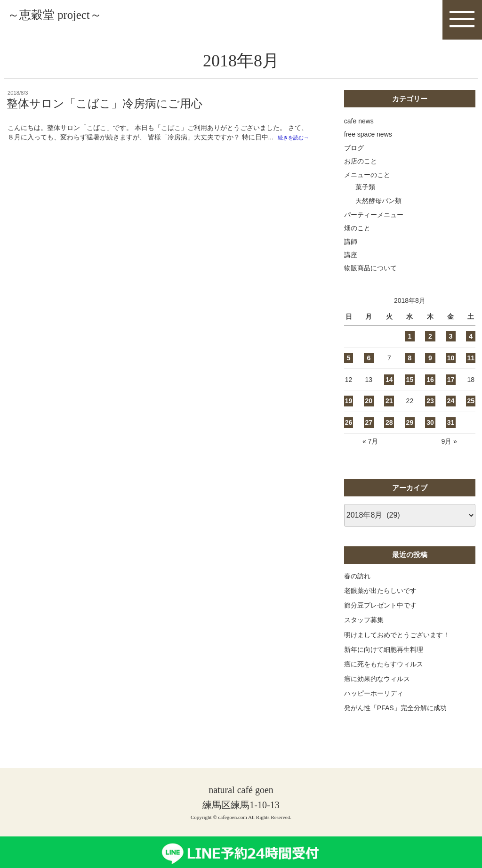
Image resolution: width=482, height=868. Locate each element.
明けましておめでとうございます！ (397, 644)
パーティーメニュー (374, 224)
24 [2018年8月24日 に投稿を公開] (451, 410)
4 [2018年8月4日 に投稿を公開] (471, 346)
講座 (351, 264)
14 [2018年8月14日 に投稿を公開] (389, 389)
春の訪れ (357, 585)
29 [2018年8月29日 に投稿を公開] (410, 432)
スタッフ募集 (364, 629)
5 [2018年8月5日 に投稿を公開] (349, 367)
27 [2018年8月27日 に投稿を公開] (369, 432)
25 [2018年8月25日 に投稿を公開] (471, 410)
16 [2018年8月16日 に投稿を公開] (430, 389)
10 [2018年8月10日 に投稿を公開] (451, 367)
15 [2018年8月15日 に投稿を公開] (410, 389)
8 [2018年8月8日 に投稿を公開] (410, 367)
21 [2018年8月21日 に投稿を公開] (389, 410)
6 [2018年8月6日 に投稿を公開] (369, 367)
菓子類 (365, 196)
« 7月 (370, 451)
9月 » (449, 451)
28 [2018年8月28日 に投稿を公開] (389, 432)
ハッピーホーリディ (374, 703)
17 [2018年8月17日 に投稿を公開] (451, 389)
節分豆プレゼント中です (380, 615)
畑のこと (357, 237)
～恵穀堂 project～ (83, 20)
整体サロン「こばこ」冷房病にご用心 (104, 113)
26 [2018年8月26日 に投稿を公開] (349, 432)
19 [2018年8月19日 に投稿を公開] (349, 410)
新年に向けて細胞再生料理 (384, 658)
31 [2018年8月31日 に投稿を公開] (451, 432)
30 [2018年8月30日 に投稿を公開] (430, 432)
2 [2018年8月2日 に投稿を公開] (430, 346)
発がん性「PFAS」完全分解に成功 (395, 717)
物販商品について (370, 277)
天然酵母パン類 (378, 210)
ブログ (354, 157)
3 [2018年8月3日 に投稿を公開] (451, 346)
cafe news (359, 130)
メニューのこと (367, 184)
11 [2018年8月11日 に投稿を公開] (471, 367)
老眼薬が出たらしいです (380, 600)
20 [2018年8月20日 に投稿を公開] (369, 410)
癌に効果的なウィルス (377, 688)
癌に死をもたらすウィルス (384, 673)
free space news (368, 144)
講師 (351, 251)
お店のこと (361, 170)
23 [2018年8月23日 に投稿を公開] (430, 410)
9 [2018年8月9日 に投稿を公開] (430, 367)
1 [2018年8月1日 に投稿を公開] (410, 346)
